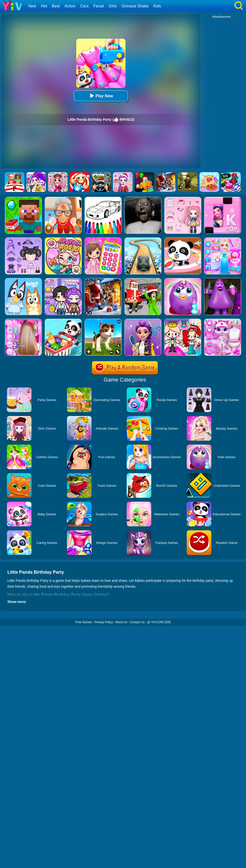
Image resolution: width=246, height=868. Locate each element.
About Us (121, 622)
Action (70, 6)
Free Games (84, 622)
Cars (84, 6)
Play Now (101, 96)
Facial (99, 6)
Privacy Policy (104, 622)
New (32, 6)
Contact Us (137, 622)
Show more (17, 602)
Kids (157, 6)
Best (56, 6)
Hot (44, 6)
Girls (113, 6)
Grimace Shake (135, 6)
